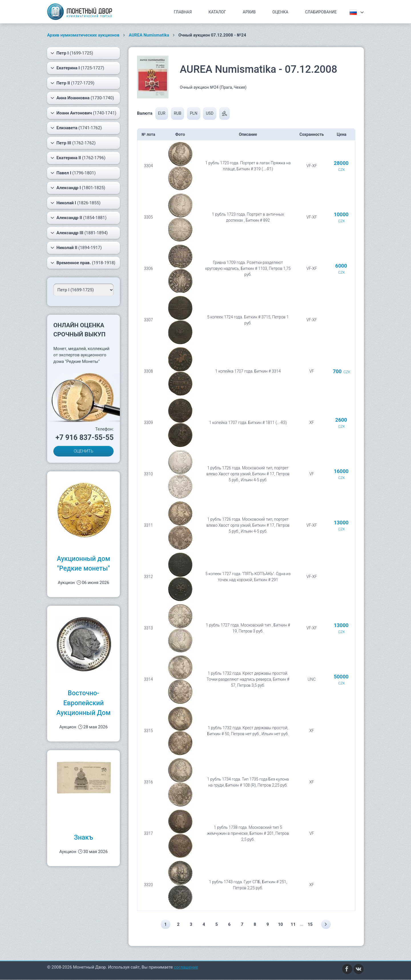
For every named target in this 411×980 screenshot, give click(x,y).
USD (210, 113)
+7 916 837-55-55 (84, 438)
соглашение (186, 967)
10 (281, 924)
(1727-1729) (72, 83)
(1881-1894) (79, 233)
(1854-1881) (78, 218)
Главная (183, 12)
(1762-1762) (73, 143)
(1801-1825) (78, 188)
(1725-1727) (77, 68)
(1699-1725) (72, 53)
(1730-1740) (82, 98)
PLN (194, 113)
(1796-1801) (73, 173)
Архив (249, 12)
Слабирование (321, 12)
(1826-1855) (75, 203)
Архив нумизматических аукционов (83, 35)
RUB (178, 113)
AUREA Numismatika (149, 35)
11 (294, 924)
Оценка (280, 12)
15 (311, 924)
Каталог (217, 12)
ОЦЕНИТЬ (83, 451)
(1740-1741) (83, 113)
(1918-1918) (83, 263)
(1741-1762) (76, 128)
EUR (162, 113)
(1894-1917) (76, 248)
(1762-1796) (78, 158)
